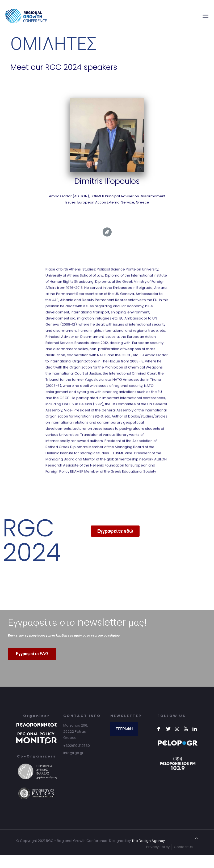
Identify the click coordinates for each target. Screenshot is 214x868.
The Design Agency (148, 841)
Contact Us (183, 847)
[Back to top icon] (196, 838)
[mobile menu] (205, 16)
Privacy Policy (158, 847)
